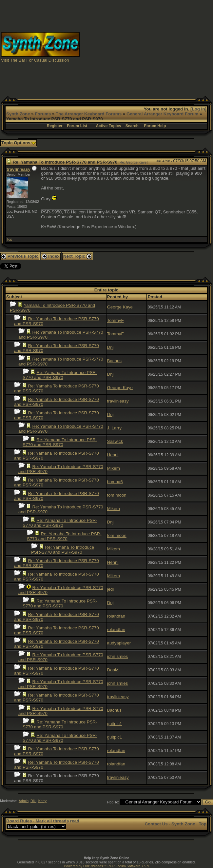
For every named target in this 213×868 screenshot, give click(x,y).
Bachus (114, 361)
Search (132, 126)
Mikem (114, 468)
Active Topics (108, 126)
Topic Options (19, 143)
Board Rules (19, 821)
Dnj (110, 347)
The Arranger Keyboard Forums (89, 114)
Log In (199, 109)
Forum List (77, 126)
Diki (33, 801)
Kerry (42, 801)
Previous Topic (20, 256)
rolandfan (116, 616)
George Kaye (120, 307)
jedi (111, 589)
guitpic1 (115, 724)
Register (55, 126)
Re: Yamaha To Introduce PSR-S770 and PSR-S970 (60, 375)
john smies (118, 656)
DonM (113, 670)
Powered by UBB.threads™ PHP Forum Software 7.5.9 (106, 866)
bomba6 (115, 482)
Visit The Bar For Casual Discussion (35, 60)
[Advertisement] (146, 47)
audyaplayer (119, 643)
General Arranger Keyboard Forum (162, 114)
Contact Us (156, 824)
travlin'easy (19, 169)
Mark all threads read (58, 821)
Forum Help (155, 126)
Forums (43, 114)
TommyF (116, 320)
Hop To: (113, 802)
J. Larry (114, 428)
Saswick (115, 441)
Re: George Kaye (133, 162)
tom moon (117, 495)
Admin (24, 801)
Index (51, 256)
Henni (113, 455)
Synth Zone (18, 114)
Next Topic (77, 256)
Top (9, 239)
